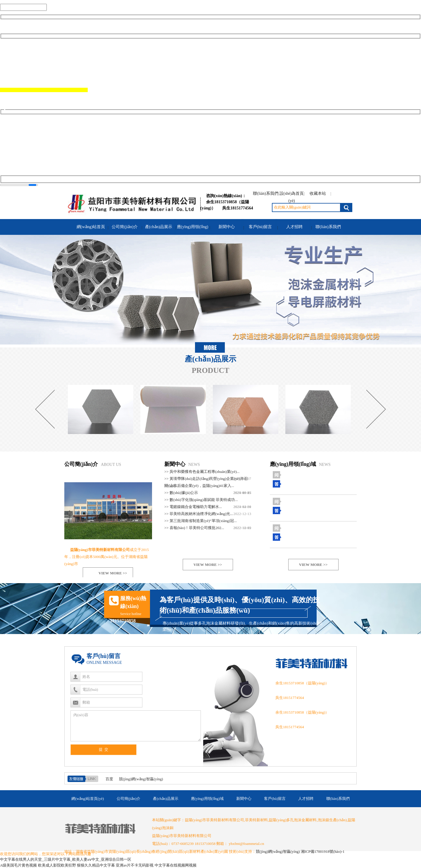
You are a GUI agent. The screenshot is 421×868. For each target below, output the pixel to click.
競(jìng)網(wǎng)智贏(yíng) (141, 779)
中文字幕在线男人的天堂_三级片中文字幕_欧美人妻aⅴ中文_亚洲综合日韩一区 (66, 859)
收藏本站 (318, 193)
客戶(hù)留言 (260, 227)
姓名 (86, 677)
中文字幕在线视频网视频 (176, 865)
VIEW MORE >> (113, 573)
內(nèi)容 (81, 715)
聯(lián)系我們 (265, 193)
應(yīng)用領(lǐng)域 (193, 235)
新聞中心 (227, 227)
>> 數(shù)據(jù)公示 (181, 493)
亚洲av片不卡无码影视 (135, 865)
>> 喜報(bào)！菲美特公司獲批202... (194, 528)
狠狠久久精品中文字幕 (96, 865)
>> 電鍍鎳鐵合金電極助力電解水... (193, 507)
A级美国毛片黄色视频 (18, 865)
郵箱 (86, 702)
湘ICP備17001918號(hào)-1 (323, 851)
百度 (109, 779)
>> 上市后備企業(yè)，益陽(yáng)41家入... (199, 486)
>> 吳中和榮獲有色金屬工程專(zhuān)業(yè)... (202, 472)
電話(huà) (90, 689)
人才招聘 (294, 227)
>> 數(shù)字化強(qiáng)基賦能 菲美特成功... (201, 500)
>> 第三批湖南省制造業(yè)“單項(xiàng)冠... (201, 521)
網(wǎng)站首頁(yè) (91, 235)
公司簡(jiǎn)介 (125, 227)
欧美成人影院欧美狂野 (57, 865)
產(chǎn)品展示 (159, 227)
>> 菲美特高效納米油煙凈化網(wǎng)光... (199, 514)
